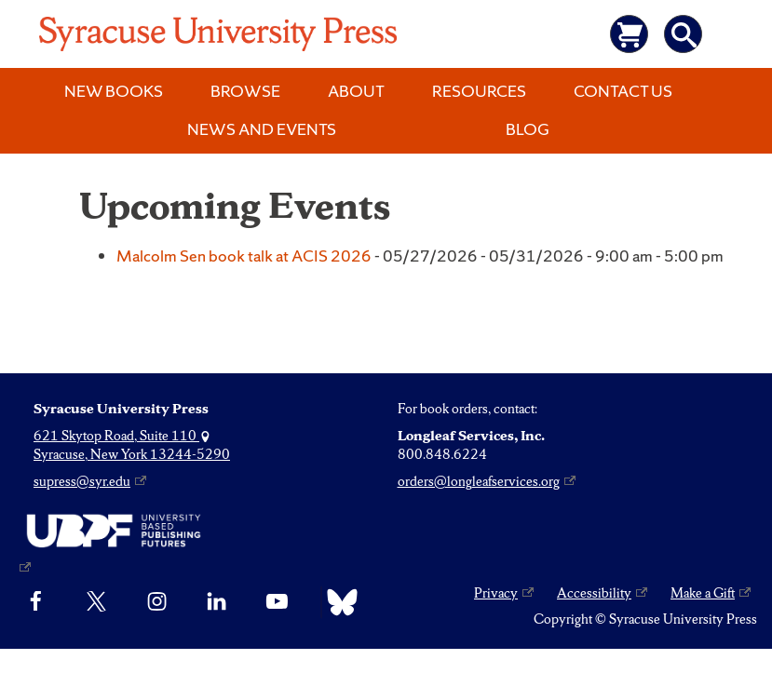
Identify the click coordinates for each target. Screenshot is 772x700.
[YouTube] (277, 602)
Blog (528, 129)
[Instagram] (157, 602)
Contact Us (623, 91)
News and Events (262, 129)
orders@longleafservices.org (479, 481)
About (356, 91)
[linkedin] (217, 602)
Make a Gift (703, 593)
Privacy (496, 593)
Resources (479, 91)
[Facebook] (36, 602)
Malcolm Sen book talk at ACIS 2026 (244, 256)
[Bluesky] (338, 602)
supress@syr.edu (82, 481)
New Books (114, 91)
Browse (245, 91)
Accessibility (594, 593)
